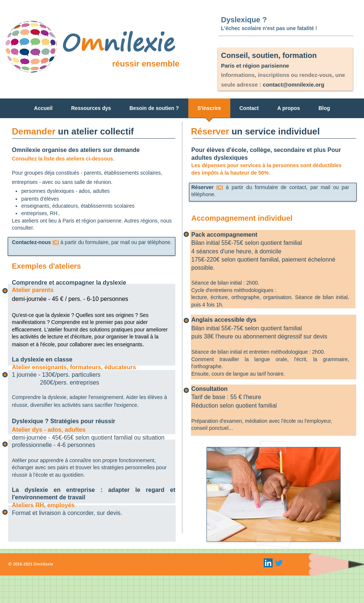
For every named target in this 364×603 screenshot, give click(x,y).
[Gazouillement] (279, 563)
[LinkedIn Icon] (268, 563)
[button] (91, 111)
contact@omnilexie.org (294, 85)
